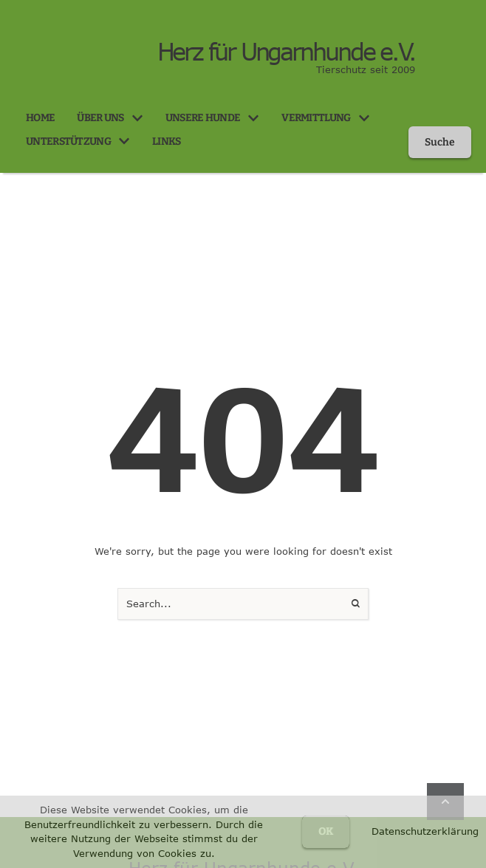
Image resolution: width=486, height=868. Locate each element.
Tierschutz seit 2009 (366, 69)
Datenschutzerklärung (425, 831)
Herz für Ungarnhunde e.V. (286, 52)
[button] (137, 118)
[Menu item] (40, 118)
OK (326, 831)
